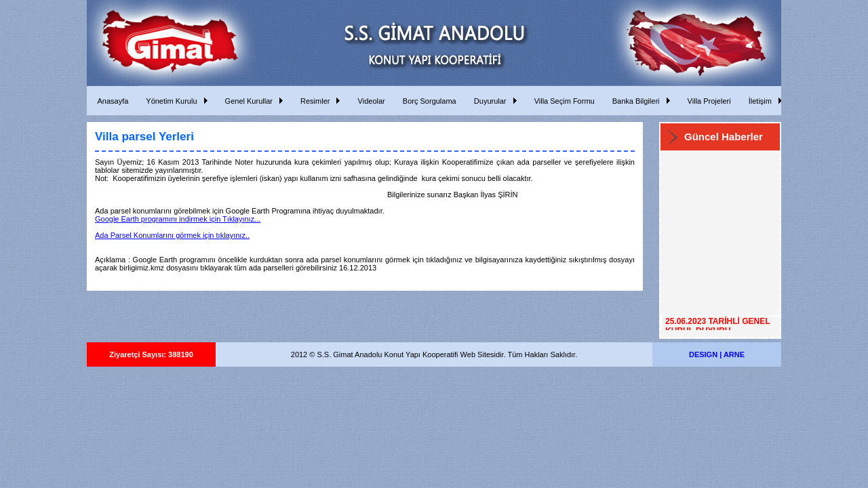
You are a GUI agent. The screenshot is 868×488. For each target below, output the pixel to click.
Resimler (313, 101)
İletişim (758, 101)
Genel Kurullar (247, 101)
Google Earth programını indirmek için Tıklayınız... (178, 219)
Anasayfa (111, 101)
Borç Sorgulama (428, 101)
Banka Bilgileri (634, 101)
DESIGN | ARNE (717, 354)
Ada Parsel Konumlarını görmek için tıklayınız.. (172, 235)
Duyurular (488, 101)
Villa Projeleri (707, 101)
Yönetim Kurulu (169, 101)
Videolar (369, 101)
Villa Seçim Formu (563, 101)
